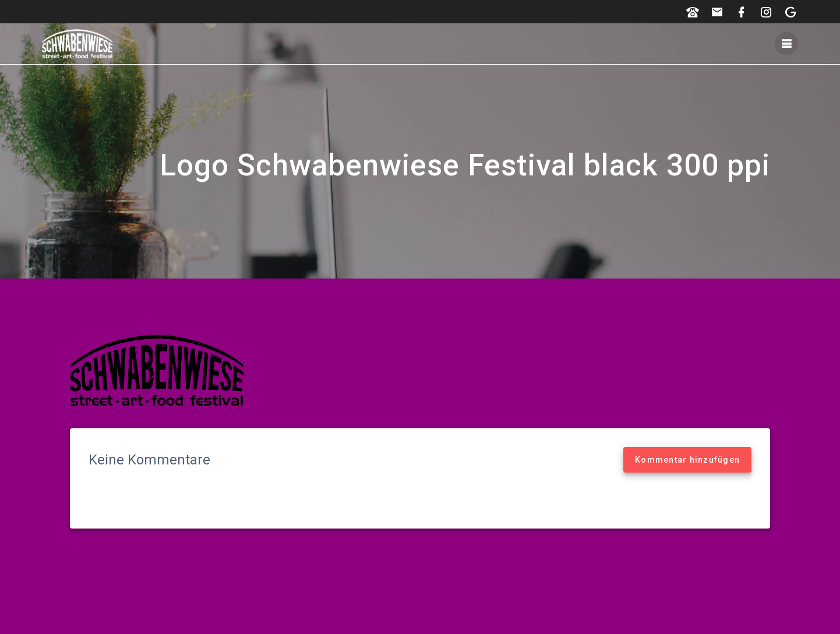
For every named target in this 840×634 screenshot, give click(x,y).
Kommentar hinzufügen (687, 460)
